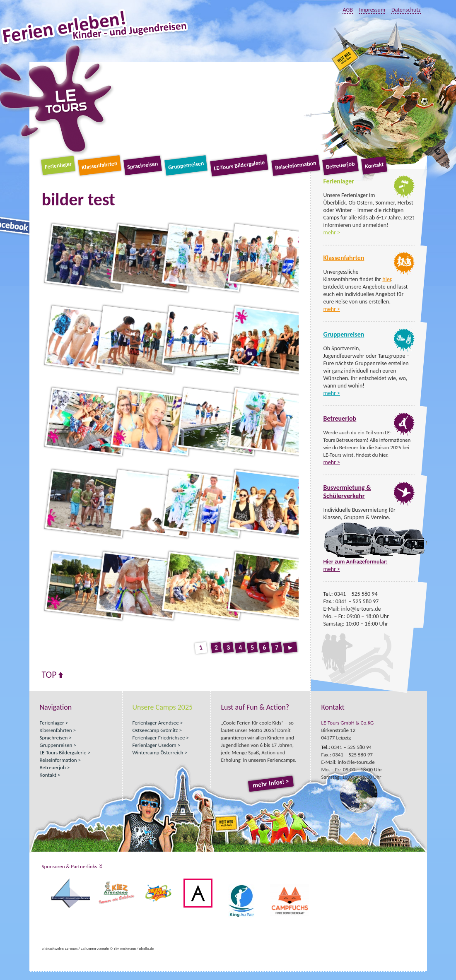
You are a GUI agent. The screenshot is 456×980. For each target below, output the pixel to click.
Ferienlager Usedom (154, 745)
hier (387, 279)
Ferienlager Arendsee (156, 723)
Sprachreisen (142, 166)
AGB (347, 10)
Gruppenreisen (186, 165)
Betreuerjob (341, 165)
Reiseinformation (296, 165)
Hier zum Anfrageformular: (356, 562)
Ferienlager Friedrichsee (159, 738)
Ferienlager (58, 165)
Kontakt (374, 165)
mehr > (332, 232)
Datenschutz (406, 10)
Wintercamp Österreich (158, 752)
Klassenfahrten (99, 165)
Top (49, 675)
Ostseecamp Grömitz (155, 730)
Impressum (372, 10)
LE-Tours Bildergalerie (240, 166)
